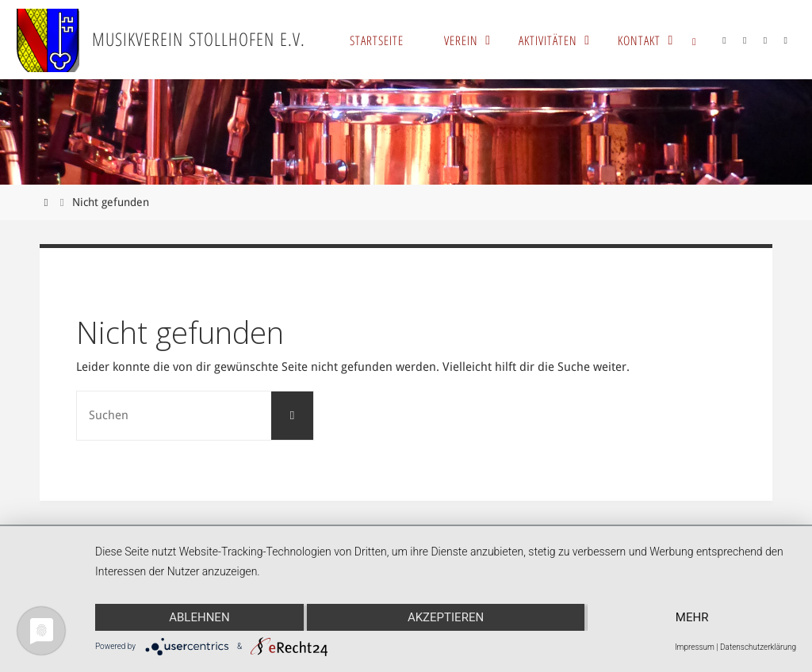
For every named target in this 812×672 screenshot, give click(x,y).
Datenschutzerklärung (758, 647)
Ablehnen (199, 617)
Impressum (695, 647)
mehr (692, 617)
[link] (695, 40)
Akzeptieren (446, 617)
